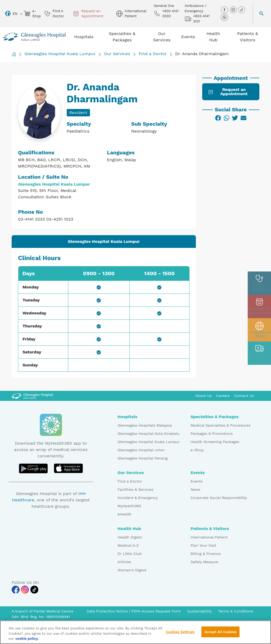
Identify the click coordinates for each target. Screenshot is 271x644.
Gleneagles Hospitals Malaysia (145, 425)
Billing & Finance (205, 554)
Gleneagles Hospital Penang (143, 458)
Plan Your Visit (203, 545)
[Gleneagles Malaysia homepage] (34, 37)
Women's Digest (132, 570)
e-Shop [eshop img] (32, 14)
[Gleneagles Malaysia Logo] (32, 396)
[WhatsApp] (227, 118)
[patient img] (259, 330)
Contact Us (244, 396)
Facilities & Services (135, 489)
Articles (124, 562)
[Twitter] (235, 118)
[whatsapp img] (224, 17)
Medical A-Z (128, 545)
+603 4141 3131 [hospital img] (197, 19)
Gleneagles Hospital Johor (141, 450)
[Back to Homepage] (14, 54)
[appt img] (259, 306)
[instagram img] (234, 10)
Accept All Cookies (220, 634)
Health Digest (130, 537)
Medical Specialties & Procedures (220, 425)
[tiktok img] (242, 10)
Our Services (117, 54)
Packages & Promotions (212, 433)
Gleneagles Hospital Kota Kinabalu (148, 433)
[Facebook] (218, 118)
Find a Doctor (153, 54)
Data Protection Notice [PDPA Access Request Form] (108, 611)
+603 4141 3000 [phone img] (166, 14)
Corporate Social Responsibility (219, 498)
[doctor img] (259, 283)
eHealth (125, 514)
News (195, 489)
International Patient (209, 537)
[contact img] (259, 353)
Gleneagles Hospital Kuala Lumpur (60, 54)
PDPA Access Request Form (156, 611)
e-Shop (197, 450)
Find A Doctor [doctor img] (54, 14)
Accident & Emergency (138, 498)
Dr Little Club (130, 554)
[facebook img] (225, 10)
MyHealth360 (129, 506)
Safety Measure (204, 562)
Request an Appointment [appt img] (88, 14)
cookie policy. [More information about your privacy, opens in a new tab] (27, 641)
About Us (203, 396)
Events (197, 481)
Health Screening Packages (215, 442)
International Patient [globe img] (131, 14)
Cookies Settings (180, 634)
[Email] (243, 118)
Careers (223, 396)
